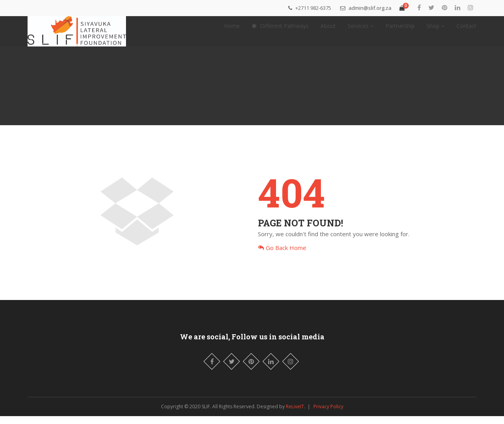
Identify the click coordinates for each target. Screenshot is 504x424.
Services (361, 30)
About (328, 30)
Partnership (400, 30)
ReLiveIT (295, 414)
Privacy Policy (328, 414)
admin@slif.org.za (366, 8)
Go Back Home (282, 256)
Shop (435, 30)
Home (232, 30)
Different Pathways (280, 30)
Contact (466, 30)
